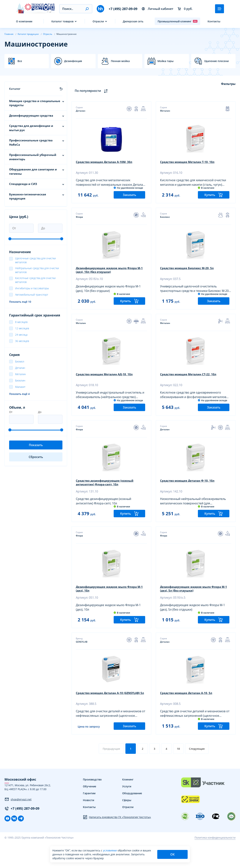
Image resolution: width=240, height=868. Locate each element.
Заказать (130, 199)
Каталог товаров (62, 21)
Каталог (15, 89)
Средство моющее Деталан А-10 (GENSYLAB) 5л (110, 716)
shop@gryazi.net (18, 825)
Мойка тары (165, 61)
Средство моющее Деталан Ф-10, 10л (189, 494)
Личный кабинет (158, 9)
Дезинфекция (73, 61)
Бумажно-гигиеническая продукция (28, 196)
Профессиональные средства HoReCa (31, 142)
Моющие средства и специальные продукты (35, 103)
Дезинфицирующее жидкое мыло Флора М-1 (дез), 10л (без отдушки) (109, 275)
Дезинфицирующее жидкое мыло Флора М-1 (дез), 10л (109, 606)
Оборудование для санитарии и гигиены (33, 171)
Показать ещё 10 (20, 302)
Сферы (127, 825)
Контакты (214, 21)
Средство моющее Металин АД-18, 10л (106, 383)
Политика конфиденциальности (215, 863)
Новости (89, 825)
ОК (172, 854)
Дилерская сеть (133, 21)
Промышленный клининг (178, 21)
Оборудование (132, 819)
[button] (87, 9)
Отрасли (98, 21)
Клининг (128, 805)
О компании (24, 21)
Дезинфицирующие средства (31, 115)
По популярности (92, 91)
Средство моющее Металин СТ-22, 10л (190, 383)
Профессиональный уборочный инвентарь (33, 157)
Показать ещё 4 (19, 394)
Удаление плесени (216, 61)
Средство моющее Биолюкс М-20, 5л (188, 273)
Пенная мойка (120, 61)
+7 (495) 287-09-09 (123, 9)
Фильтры (228, 84)
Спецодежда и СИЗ (23, 184)
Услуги (127, 812)
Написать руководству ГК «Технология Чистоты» (117, 842)
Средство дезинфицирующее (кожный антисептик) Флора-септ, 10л (107, 495)
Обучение (90, 812)
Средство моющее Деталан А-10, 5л (188, 715)
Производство (92, 805)
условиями (110, 850)
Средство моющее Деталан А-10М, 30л (106, 162)
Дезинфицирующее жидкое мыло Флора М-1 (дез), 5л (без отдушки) (193, 606)
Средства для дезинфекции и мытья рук (31, 128)
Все (20, 61)
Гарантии (89, 819)
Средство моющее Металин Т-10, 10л (189, 162)
